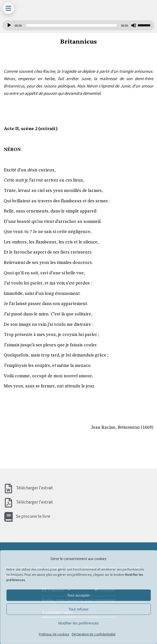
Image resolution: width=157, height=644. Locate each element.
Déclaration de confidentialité (94, 635)
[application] (78, 25)
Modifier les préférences (78, 623)
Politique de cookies (54, 635)
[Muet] (134, 25)
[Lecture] (9, 25)
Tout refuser (78, 609)
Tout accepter (78, 595)
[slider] (72, 25)
